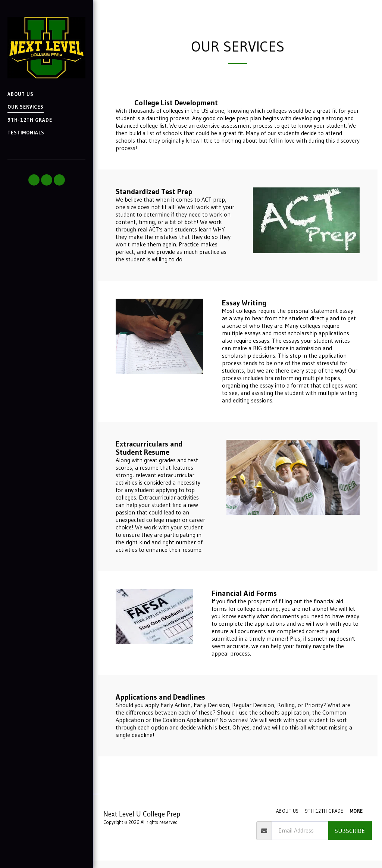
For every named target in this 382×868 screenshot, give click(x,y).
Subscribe (350, 831)
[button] (34, 180)
